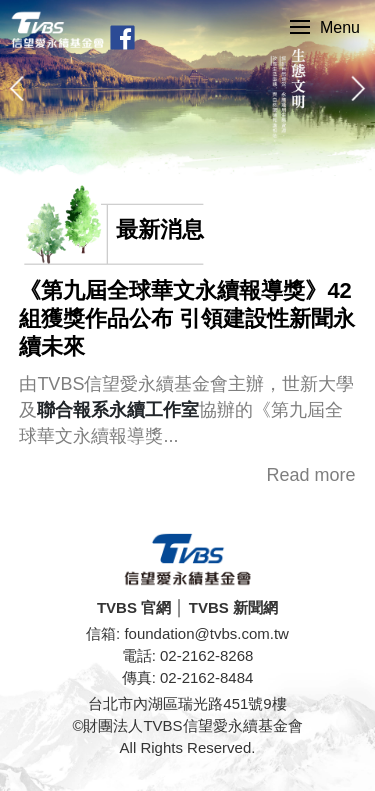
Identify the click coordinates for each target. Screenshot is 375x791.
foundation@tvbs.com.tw (206, 633)
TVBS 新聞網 (233, 607)
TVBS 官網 (134, 607)
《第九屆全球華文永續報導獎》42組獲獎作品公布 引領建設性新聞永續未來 (187, 318)
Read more (311, 475)
